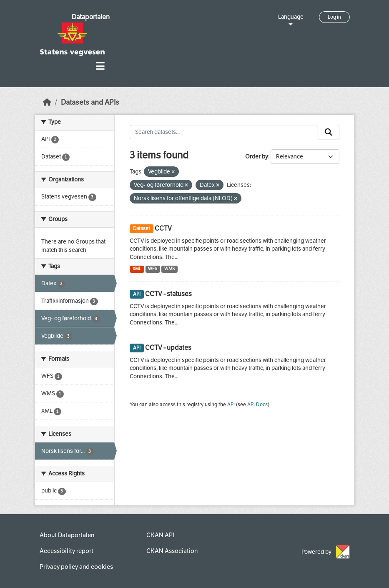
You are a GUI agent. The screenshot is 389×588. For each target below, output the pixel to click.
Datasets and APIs (90, 102)
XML (137, 269)
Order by (257, 157)
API (231, 405)
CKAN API (160, 535)
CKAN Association (172, 551)
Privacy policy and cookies (76, 567)
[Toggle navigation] (100, 66)
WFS (153, 269)
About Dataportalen (67, 535)
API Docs (257, 405)
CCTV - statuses (168, 294)
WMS (169, 269)
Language (291, 17)
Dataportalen (91, 17)
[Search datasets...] (224, 132)
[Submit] (329, 132)
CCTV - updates (168, 348)
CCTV (163, 228)
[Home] (47, 102)
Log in (334, 17)
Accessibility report (67, 551)
